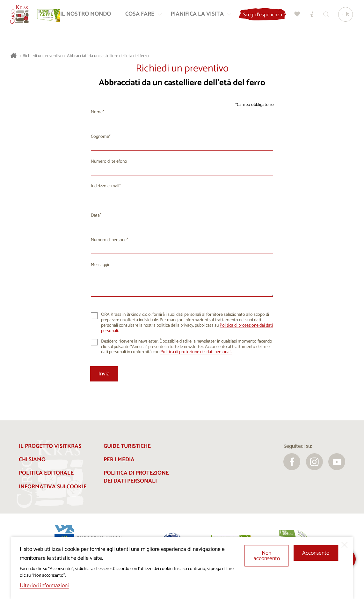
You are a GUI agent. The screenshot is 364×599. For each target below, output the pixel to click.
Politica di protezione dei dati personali (136, 477)
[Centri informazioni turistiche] (319, 16)
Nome (97, 112)
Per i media (119, 460)
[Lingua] (346, 16)
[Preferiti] (305, 16)
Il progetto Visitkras (50, 446)
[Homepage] (21, 16)
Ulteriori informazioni (44, 586)
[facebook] (292, 462)
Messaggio (101, 265)
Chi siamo (32, 460)
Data (95, 215)
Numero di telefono (109, 162)
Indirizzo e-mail (105, 186)
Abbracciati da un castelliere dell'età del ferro (108, 56)
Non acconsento (267, 556)
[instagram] (314, 462)
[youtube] (337, 462)
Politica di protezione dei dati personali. (196, 352)
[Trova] (334, 16)
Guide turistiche (127, 446)
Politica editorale (46, 473)
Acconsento (316, 553)
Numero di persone (109, 240)
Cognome (100, 137)
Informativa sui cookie (53, 487)
